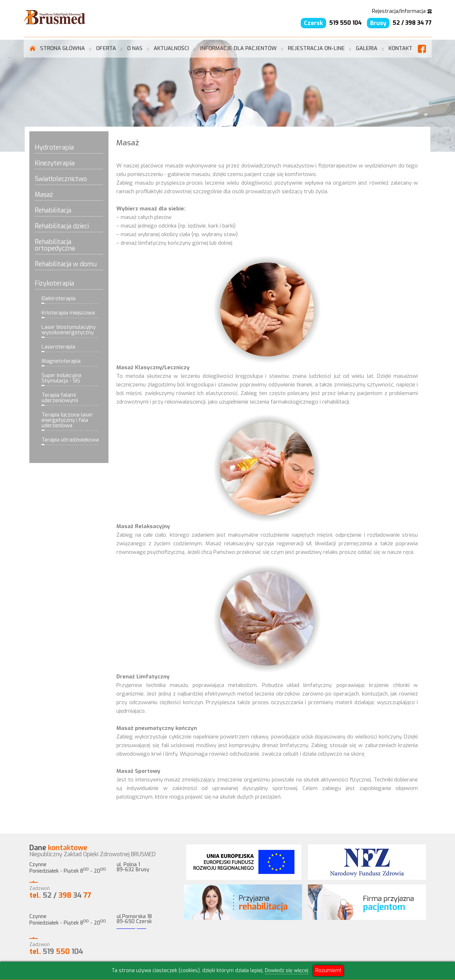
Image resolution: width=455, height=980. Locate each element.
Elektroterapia (59, 299)
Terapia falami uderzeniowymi (60, 398)
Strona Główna (62, 48)
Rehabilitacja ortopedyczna (55, 246)
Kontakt (400, 48)
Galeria (367, 48)
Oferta (106, 48)
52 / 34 (60, 895)
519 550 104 (345, 23)
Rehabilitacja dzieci (62, 227)
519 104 (56, 952)
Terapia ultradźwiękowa (70, 440)
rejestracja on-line (316, 48)
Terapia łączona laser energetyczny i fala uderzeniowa (67, 421)
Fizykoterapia (54, 284)
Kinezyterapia (55, 164)
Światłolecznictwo (61, 179)
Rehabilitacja (53, 211)
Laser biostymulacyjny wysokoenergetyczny (69, 330)
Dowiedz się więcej (287, 971)
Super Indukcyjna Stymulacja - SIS (61, 379)
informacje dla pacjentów (238, 48)
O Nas (135, 48)
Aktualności (171, 48)
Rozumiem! (328, 971)
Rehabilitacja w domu (66, 265)
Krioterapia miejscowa (68, 313)
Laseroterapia (58, 347)
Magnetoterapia (61, 362)
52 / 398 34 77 (412, 23)
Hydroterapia (54, 148)
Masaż (44, 195)
